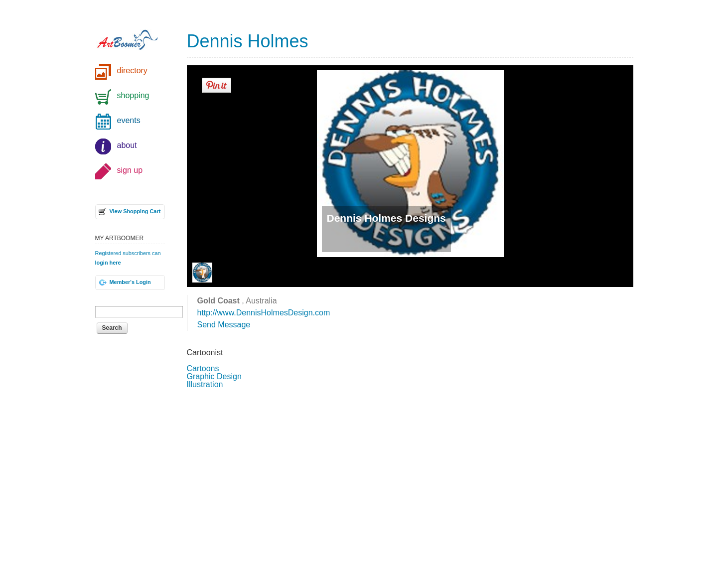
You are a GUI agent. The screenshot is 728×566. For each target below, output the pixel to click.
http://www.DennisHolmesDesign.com (264, 313)
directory (132, 71)
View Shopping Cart (135, 211)
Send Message (224, 325)
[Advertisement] (410, 476)
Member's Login (130, 282)
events (129, 120)
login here (108, 263)
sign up (130, 170)
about (127, 145)
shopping (133, 95)
